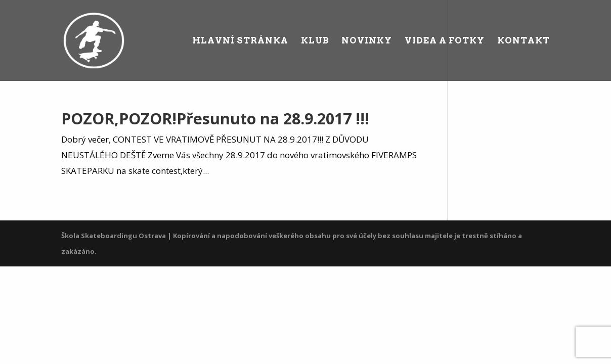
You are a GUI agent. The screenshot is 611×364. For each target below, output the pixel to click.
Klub (315, 41)
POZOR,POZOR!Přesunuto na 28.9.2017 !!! (215, 119)
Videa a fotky (445, 41)
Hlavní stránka (240, 41)
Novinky (367, 41)
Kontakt (523, 41)
